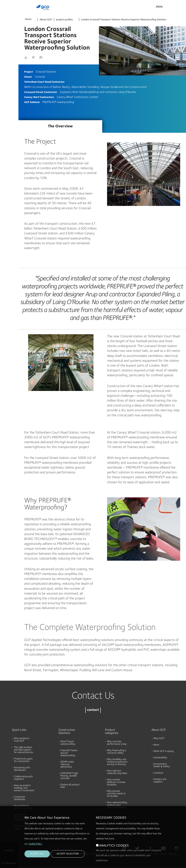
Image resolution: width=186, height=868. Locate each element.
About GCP (46, 20)
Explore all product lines (70, 786)
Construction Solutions (67, 732)
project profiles (64, 20)
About (5, 57)
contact (93, 710)
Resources (8, 42)
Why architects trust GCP (22, 740)
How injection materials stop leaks (117, 772)
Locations (158, 773)
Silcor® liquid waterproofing (68, 743)
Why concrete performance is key (117, 743)
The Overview (60, 126)
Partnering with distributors (22, 769)
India (159, 7)
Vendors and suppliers (160, 781)
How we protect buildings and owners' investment (24, 788)
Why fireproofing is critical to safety (117, 752)
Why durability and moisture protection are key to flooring (117, 762)
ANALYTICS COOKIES (114, 846)
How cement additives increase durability (116, 782)
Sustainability (160, 758)
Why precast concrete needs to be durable (116, 794)
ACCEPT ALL (37, 854)
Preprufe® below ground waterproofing (69, 753)
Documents (8, 27)
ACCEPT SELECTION (68, 854)
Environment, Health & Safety (162, 765)
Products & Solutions (8, 11)
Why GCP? (159, 739)
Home (28, 19)
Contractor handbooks (20, 798)
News (156, 745)
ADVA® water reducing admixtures (67, 765)
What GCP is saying (163, 751)
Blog (4, 72)
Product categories (112, 732)
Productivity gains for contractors (23, 760)
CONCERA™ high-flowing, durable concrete (70, 776)
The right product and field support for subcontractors (24, 750)
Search (172, 8)
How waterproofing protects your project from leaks (117, 805)
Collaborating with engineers (23, 778)
